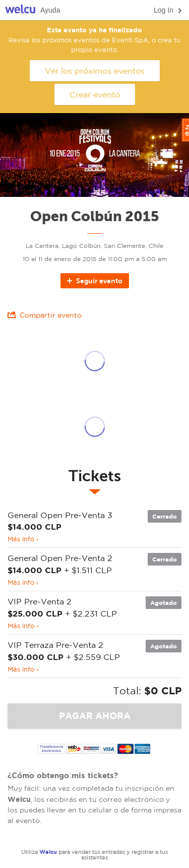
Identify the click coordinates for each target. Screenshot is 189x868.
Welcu (20, 10)
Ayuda (50, 10)
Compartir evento (45, 315)
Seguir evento (94, 281)
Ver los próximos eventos (95, 71)
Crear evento (95, 94)
